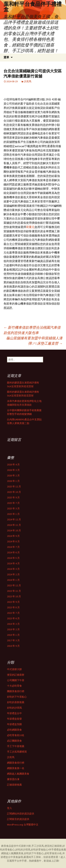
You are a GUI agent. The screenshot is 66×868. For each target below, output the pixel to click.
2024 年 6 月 (13, 552)
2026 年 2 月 (13, 475)
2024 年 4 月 (13, 563)
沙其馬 (28, 81)
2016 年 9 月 (13, 646)
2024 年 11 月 (14, 525)
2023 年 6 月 (13, 618)
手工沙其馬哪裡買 (17, 752)
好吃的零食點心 (40, 850)
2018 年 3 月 (13, 624)
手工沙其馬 (38, 846)
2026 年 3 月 (13, 470)
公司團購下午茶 (16, 680)
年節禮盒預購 (14, 724)
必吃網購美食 (14, 730)
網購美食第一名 (16, 768)
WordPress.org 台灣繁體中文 (23, 825)
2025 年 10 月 (14, 492)
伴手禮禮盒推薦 (57, 850)
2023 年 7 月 (13, 613)
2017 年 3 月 (13, 640)
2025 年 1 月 (13, 514)
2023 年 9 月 (13, 602)
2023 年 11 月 (14, 591)
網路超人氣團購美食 (18, 774)
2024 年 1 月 (13, 580)
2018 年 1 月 (13, 635)
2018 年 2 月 (13, 629)
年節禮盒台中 (14, 713)
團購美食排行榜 (16, 691)
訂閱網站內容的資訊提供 (21, 814)
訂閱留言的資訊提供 (18, 819)
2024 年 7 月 (13, 547)
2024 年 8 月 (13, 541)
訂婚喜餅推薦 (14, 785)
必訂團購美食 (14, 741)
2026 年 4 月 (13, 464)
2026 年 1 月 (13, 481)
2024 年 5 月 (13, 558)
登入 (10, 808)
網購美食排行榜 (16, 763)
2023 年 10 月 (14, 596)
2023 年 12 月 (14, 585)
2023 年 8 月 (13, 607)
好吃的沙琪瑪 (14, 708)
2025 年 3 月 (13, 508)
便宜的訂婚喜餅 (16, 675)
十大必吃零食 (14, 686)
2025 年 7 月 (13, 503)
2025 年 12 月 (14, 486)
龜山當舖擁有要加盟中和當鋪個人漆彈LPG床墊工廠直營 (34, 341)
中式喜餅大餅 (14, 669)
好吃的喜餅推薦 (16, 702)
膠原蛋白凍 (13, 779)
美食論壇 (18, 857)
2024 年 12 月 (14, 519)
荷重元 (30, 227)
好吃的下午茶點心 (17, 697)
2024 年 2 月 (13, 574)
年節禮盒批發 (14, 719)
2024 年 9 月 (13, 536)
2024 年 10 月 (14, 530)
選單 (6, 57)
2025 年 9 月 (13, 497)
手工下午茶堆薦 (16, 746)
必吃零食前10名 (16, 735)
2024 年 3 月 (13, 569)
